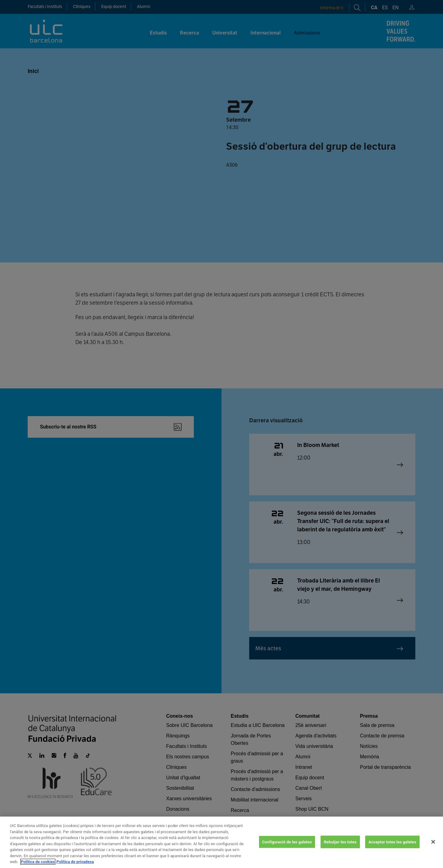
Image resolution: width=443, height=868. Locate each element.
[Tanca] (433, 846)
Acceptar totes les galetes (392, 846)
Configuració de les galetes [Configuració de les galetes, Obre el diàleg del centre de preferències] (287, 846)
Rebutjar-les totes (340, 846)
